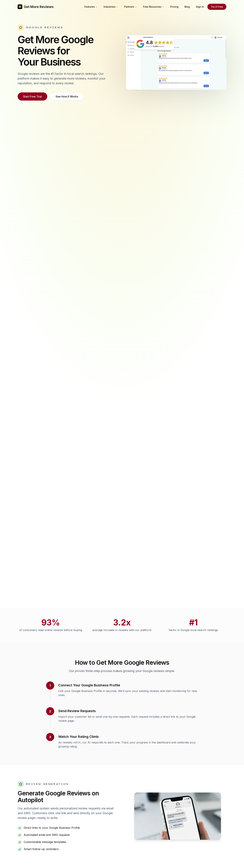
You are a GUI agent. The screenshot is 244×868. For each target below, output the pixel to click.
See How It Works (67, 96)
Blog (187, 7)
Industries (111, 7)
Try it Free (217, 7)
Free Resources (154, 7)
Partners (131, 7)
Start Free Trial (32, 96)
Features (91, 7)
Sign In (200, 7)
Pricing (174, 7)
